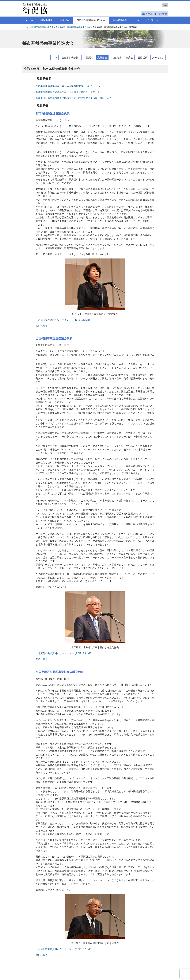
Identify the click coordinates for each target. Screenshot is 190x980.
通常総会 (65, 20)
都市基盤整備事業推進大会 (91, 20)
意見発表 (102, 58)
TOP (55, 58)
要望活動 (142, 58)
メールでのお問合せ (156, 14)
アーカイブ (158, 58)
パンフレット (153, 20)
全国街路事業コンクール (126, 20)
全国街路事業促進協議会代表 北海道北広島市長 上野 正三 (69, 92)
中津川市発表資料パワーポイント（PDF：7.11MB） (66, 949)
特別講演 (88, 58)
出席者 (129, 58)
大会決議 (116, 58)
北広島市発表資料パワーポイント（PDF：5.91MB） (66, 653)
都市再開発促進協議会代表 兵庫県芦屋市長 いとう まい (69, 86)
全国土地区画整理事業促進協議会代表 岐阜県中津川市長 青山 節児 (74, 98)
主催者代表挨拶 (70, 58)
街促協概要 (46, 20)
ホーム (30, 20)
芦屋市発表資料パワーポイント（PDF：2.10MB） (65, 320)
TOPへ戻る (42, 326)
